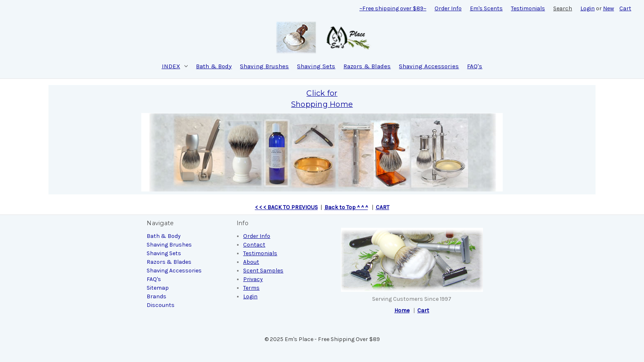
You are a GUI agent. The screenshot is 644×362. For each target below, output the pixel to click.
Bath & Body (214, 66)
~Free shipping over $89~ (393, 8)
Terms (251, 288)
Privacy (253, 279)
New (608, 8)
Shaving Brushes (264, 66)
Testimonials (528, 8)
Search (563, 8)
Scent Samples (263, 271)
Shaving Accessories (429, 66)
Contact (254, 245)
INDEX (175, 66)
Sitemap (158, 288)
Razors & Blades (367, 66)
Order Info (448, 8)
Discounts (161, 305)
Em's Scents (486, 8)
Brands (156, 296)
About (251, 262)
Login (588, 8)
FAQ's (475, 66)
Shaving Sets (316, 66)
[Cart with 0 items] (625, 8)
